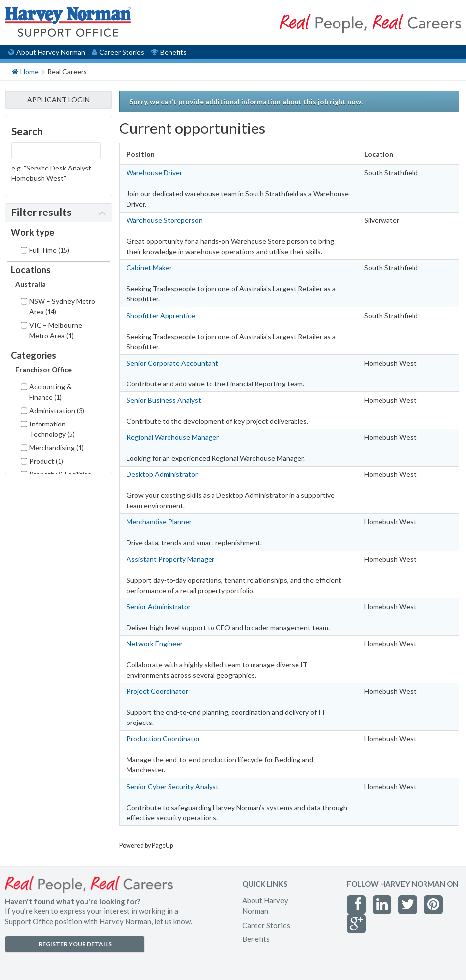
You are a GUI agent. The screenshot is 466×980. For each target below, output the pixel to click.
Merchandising (56, 447)
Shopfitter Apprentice (161, 316)
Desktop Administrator (162, 474)
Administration (57, 410)
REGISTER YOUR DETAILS (75, 944)
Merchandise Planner (159, 522)
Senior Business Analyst (164, 400)
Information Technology (52, 429)
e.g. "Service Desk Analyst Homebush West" (51, 173)
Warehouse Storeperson (165, 220)
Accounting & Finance (50, 392)
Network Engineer (155, 644)
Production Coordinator (163, 739)
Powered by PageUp (146, 845)
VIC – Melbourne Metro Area (56, 330)
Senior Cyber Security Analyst (173, 787)
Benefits (169, 52)
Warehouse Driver (154, 173)
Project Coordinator (157, 691)
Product (46, 461)
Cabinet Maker (149, 268)
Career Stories (118, 52)
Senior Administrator (159, 607)
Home (25, 71)
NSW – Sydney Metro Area (62, 306)
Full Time (49, 250)
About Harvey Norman (47, 52)
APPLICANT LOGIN (59, 100)
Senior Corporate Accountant (172, 363)
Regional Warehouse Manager (173, 437)
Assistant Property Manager (170, 559)
